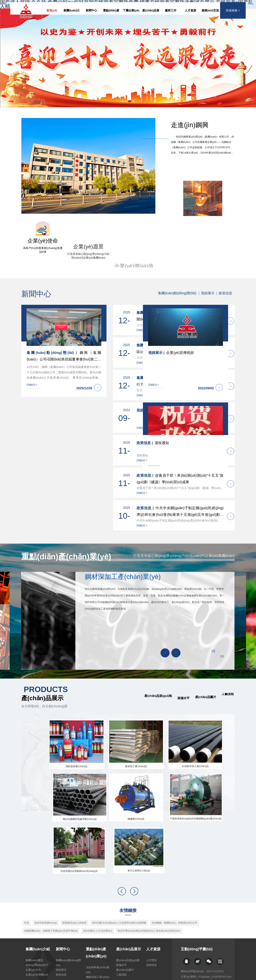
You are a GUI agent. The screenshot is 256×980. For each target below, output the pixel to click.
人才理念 (152, 898)
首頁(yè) (52, 15)
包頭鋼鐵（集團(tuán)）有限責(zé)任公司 (174, 860)
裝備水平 (122, 903)
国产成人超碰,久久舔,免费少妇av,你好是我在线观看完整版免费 (35, 978)
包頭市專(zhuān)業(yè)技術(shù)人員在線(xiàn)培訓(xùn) (149, 868)
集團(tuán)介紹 (72, 18)
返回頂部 (229, 966)
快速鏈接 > (233, 15)
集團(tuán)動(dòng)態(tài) (68, 900)
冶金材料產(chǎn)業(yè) (98, 908)
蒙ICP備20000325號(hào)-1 (142, 966)
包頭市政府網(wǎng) (46, 860)
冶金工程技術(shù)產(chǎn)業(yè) (98, 936)
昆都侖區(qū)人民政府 (74, 860)
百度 (26, 860)
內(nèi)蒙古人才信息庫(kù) (98, 868)
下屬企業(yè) (131, 15)
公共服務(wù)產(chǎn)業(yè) (96, 956)
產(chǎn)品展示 (151, 18)
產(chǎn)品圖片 (126, 908)
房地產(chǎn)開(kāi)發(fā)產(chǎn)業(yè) (99, 946)
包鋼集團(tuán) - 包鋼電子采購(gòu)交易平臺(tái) (51, 868)
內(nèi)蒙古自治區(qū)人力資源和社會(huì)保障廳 (119, 860)
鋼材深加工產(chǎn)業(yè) (98, 917)
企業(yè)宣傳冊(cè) (38, 912)
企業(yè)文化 (34, 908)
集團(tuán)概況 (35, 898)
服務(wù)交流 (210, 15)
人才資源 (190, 15)
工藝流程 (122, 912)
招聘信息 (152, 903)
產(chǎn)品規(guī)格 (129, 898)
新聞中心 (91, 15)
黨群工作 (171, 15)
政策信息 (62, 912)
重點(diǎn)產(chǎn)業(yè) (111, 18)
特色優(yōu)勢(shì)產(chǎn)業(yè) (98, 927)
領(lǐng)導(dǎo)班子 (38, 903)
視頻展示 (62, 908)
